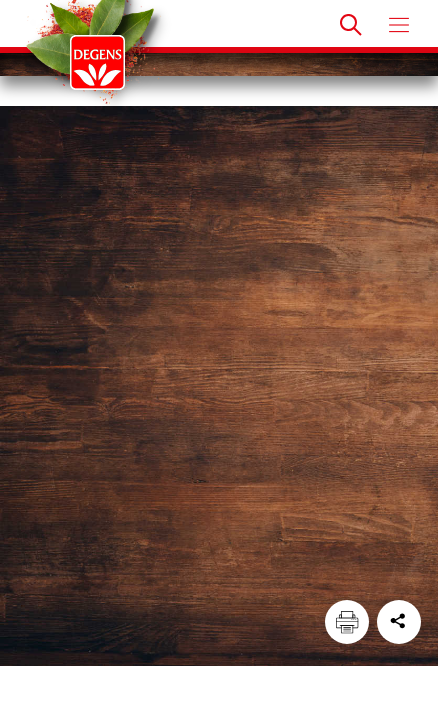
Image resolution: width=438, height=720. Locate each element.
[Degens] (97, 62)
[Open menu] (399, 25)
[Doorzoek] (351, 25)
